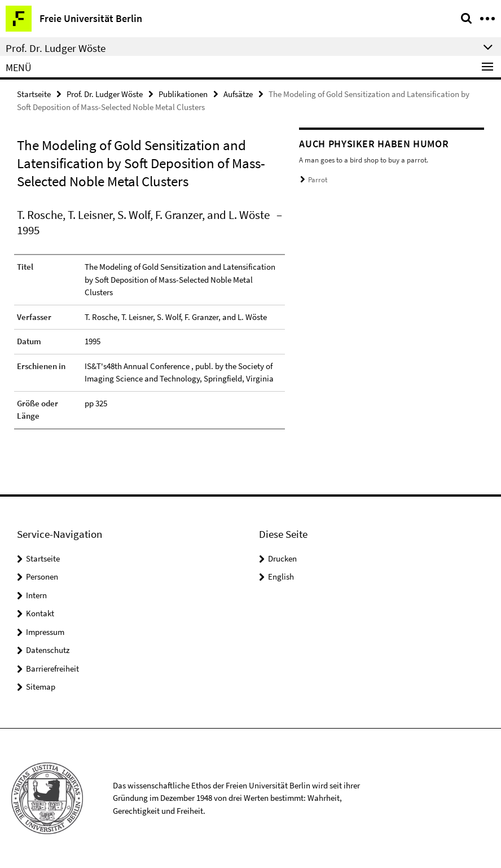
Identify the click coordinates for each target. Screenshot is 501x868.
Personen (42, 577)
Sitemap (41, 687)
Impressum (45, 632)
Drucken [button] (282, 558)
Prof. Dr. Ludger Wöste (105, 94)
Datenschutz (48, 650)
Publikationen (183, 94)
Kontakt (40, 613)
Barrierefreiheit (52, 668)
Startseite (34, 94)
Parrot (318, 180)
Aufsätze (238, 94)
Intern (36, 595)
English (281, 577)
